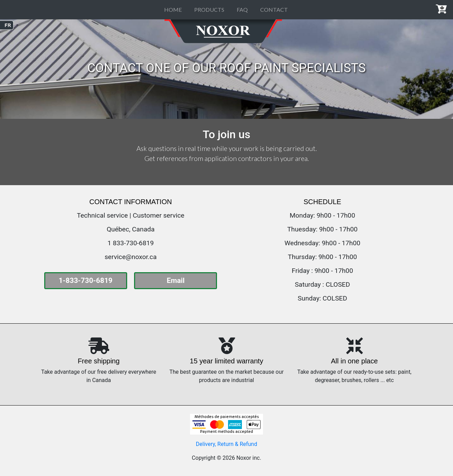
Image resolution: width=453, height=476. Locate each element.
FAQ (242, 9)
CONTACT (274, 9)
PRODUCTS (209, 9)
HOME (173, 9)
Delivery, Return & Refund (226, 444)
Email (176, 280)
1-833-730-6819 (86, 280)
